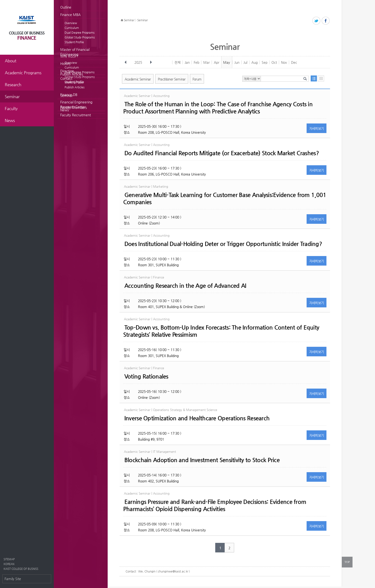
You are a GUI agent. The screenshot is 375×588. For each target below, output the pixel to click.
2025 (139, 62)
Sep (265, 62)
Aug (254, 62)
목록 (314, 78)
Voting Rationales (146, 376)
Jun (237, 62)
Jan (187, 62)
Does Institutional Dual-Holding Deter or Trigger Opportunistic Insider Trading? (223, 244)
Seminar (67, 96)
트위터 (317, 21)
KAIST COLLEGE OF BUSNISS (21, 569)
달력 (321, 78)
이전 (126, 62)
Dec (294, 62)
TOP (347, 562)
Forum (197, 79)
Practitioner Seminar (172, 79)
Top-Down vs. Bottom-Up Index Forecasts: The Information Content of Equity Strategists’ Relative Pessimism (221, 331)
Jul (245, 62)
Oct (274, 62)
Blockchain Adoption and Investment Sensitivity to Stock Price (202, 460)
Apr (217, 62)
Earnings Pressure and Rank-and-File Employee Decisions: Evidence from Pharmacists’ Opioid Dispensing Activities (215, 505)
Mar (207, 62)
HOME (122, 20)
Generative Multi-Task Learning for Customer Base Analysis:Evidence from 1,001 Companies (225, 198)
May (227, 62)
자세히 (317, 128)
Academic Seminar (138, 79)
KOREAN (9, 564)
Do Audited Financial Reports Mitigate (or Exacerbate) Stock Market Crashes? (222, 153)
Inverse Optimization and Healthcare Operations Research (197, 418)
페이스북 (326, 21)
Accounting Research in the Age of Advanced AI (185, 286)
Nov (284, 62)
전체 (177, 62)
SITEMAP (9, 559)
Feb (196, 62)
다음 (151, 62)
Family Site (13, 579)
